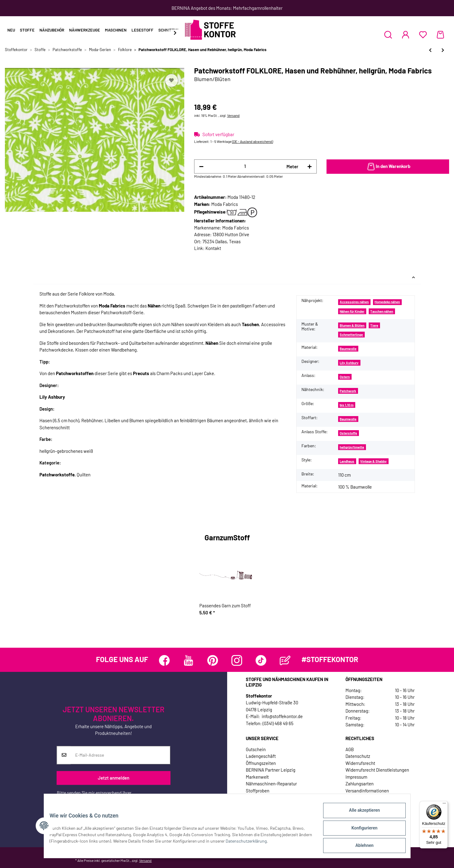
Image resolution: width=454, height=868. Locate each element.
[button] (388, 35)
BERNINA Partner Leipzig (271, 770)
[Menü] (444, 805)
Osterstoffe (348, 433)
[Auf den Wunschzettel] (172, 80)
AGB (350, 749)
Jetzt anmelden (114, 778)
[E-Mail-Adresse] (120, 755)
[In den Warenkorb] (388, 167)
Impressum (356, 777)
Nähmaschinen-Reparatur (271, 784)
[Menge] (245, 166)
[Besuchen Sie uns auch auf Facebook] (164, 660)
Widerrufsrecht (360, 763)
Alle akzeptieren (360, 814)
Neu (11, 30)
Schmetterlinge (351, 335)
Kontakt (213, 248)
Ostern (345, 377)
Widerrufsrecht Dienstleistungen (377, 770)
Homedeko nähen (387, 302)
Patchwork (348, 391)
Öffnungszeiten (261, 763)
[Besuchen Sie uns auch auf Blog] (285, 660)
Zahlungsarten (360, 784)
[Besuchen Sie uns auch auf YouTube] (188, 660)
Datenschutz (358, 756)
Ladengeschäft (261, 756)
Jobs (251, 797)
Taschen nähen (382, 311)
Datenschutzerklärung (77, 799)
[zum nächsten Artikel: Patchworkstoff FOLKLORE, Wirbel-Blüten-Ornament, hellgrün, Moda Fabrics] (443, 50)
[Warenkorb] (440, 35)
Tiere (374, 325)
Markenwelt (257, 777)
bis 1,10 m (347, 405)
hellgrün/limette (352, 447)
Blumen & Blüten (352, 325)
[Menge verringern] (201, 167)
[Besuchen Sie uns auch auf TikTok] (261, 660)
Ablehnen (360, 846)
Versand (233, 115)
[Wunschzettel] (423, 35)
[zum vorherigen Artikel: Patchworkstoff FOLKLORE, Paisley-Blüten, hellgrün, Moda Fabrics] (430, 50)
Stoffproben (258, 791)
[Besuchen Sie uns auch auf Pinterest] (213, 660)
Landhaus (347, 461)
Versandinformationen (367, 791)
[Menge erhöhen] (310, 167)
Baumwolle (348, 349)
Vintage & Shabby (373, 461)
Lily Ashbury (349, 363)
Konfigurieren (360, 830)
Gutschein (256, 749)
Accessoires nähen (354, 302)
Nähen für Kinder (352, 311)
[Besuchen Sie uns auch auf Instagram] (237, 660)
